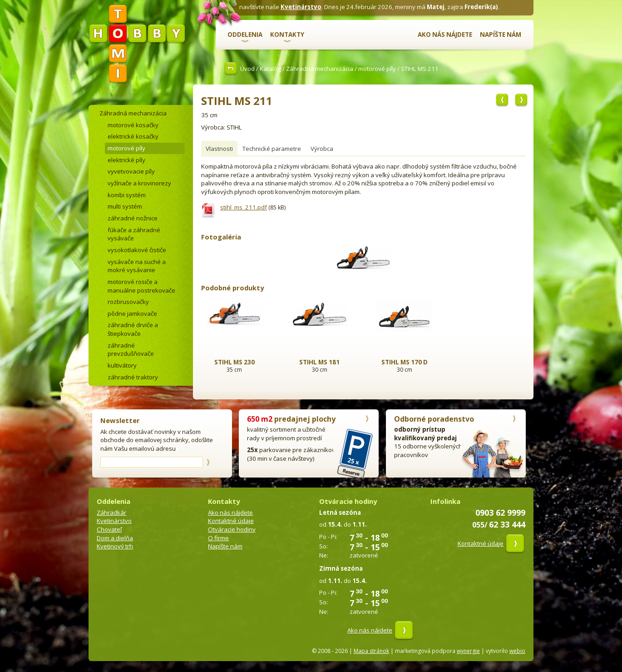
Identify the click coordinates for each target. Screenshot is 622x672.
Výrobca (322, 149)
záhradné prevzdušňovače (131, 350)
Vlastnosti (219, 149)
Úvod (247, 69)
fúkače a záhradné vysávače (134, 234)
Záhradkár (111, 513)
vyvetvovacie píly (131, 171)
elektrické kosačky (133, 136)
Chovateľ (109, 529)
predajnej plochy (291, 419)
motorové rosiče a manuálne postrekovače (141, 286)
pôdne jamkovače (132, 314)
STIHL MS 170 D (405, 362)
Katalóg (270, 69)
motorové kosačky (133, 125)
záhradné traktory (133, 377)
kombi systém (127, 195)
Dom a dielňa (115, 538)
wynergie (468, 651)
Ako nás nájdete (445, 35)
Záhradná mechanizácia (320, 69)
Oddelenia (245, 35)
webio (517, 651)
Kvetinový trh (115, 546)
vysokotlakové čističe (137, 250)
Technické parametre (272, 149)
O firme (218, 538)
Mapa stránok (371, 651)
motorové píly (377, 69)
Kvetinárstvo (301, 7)
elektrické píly (126, 160)
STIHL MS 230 (234, 362)
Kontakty (287, 35)
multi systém (125, 206)
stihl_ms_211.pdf (244, 207)
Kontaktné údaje (231, 521)
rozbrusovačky (128, 302)
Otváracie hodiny (232, 529)
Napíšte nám (501, 35)
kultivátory (122, 365)
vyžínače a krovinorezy (139, 183)
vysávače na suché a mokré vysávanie (137, 266)
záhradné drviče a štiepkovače (133, 329)
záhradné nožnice (133, 218)
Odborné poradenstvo (434, 419)
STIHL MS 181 (319, 362)
